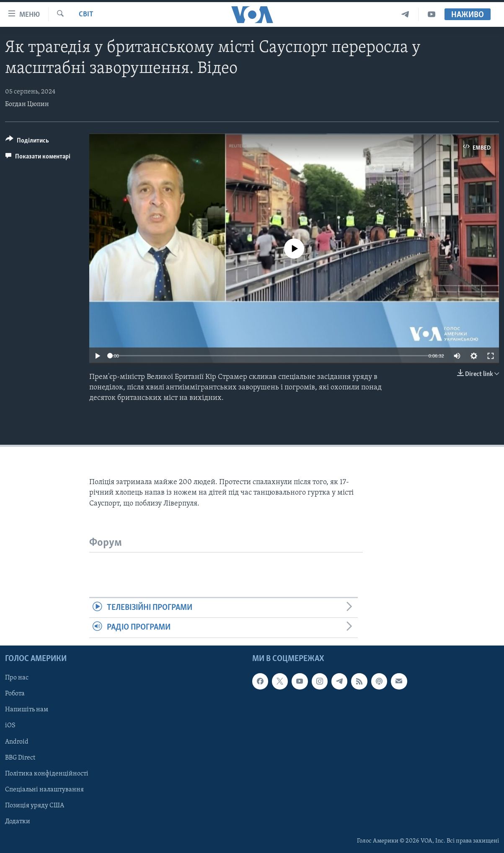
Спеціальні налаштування (44, 789)
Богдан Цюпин (27, 104)
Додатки (18, 821)
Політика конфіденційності (47, 773)
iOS (10, 726)
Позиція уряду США (35, 805)
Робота (15, 694)
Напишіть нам (27, 710)
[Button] (27, 142)
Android (17, 742)
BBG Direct (20, 757)
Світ (86, 14)
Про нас (17, 678)
